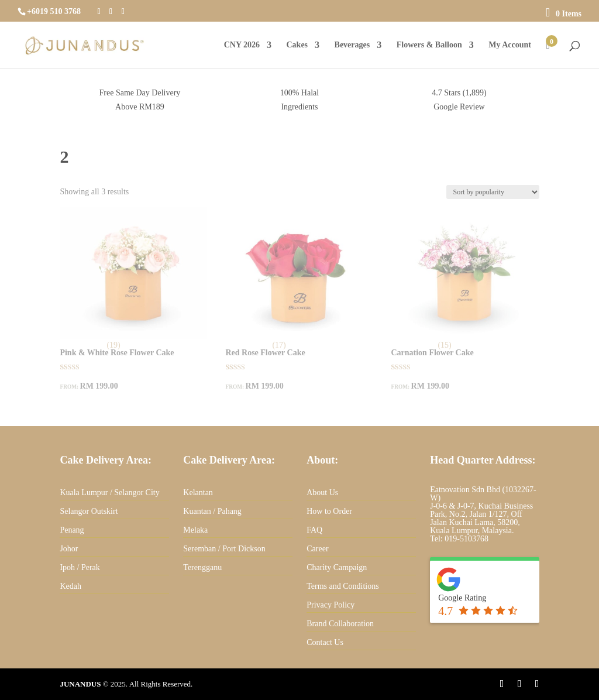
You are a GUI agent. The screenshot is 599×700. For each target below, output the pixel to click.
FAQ (314, 530)
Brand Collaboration (340, 624)
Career (317, 549)
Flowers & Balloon (429, 45)
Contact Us (325, 642)
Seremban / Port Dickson (224, 549)
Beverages (352, 45)
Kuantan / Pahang (212, 511)
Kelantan (198, 493)
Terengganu (202, 567)
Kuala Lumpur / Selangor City (109, 493)
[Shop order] (493, 192)
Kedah (70, 586)
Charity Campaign (337, 567)
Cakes (297, 45)
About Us (322, 493)
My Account (510, 45)
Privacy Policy (331, 605)
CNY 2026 (242, 45)
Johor (69, 549)
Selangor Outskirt (89, 511)
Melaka (195, 530)
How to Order (329, 511)
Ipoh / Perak (80, 567)
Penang (72, 530)
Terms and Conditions (342, 586)
